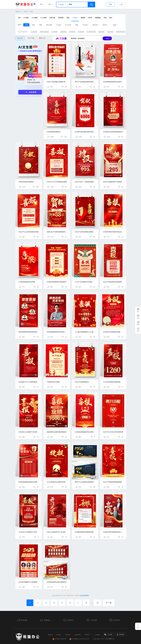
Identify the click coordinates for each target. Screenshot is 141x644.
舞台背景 (49, 25)
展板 (41, 25)
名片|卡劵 (68, 25)
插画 (68, 18)
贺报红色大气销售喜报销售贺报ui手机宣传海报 (57, 232)
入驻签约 (97, 635)
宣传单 (105, 25)
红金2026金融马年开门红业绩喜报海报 (57, 532)
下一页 (109, 603)
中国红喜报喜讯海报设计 (26, 182)
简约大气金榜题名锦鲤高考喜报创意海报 (85, 82)
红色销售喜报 (91, 32)
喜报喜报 (101, 32)
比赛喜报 (81, 32)
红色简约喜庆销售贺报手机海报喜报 (85, 132)
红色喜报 (34, 32)
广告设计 (26, 11)
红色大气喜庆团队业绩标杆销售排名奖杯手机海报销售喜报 (57, 82)
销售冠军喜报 (121, 32)
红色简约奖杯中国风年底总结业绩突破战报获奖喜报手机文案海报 (113, 232)
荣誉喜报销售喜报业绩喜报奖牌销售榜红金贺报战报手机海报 (29, 332)
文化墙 (59, 25)
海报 (33, 25)
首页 (41, 4)
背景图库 (61, 18)
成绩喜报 (63, 32)
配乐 (111, 18)
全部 (19, 18)
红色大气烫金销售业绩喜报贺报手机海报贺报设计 (113, 282)
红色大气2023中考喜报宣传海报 (57, 182)
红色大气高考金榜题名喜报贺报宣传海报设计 (85, 232)
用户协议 (68, 635)
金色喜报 (110, 32)
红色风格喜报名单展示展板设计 (57, 582)
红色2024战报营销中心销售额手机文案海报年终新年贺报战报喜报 (113, 182)
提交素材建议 (85, 595)
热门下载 (31, 38)
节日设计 (85, 25)
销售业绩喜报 (44, 32)
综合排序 (20, 38)
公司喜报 (55, 32)
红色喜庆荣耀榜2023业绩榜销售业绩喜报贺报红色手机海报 (29, 582)
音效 (105, 18)
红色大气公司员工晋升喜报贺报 (113, 432)
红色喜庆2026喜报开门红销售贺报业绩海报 (29, 432)
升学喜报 (72, 32)
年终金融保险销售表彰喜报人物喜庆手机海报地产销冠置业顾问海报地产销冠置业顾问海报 (57, 332)
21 (98, 603)
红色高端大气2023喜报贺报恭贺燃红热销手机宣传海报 (29, 382)
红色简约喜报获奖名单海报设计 (57, 282)
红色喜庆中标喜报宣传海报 (112, 332)
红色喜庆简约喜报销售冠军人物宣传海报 (113, 532)
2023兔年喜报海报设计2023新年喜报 (85, 332)
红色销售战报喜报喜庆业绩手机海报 (113, 82)
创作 (107, 38)
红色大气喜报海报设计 (82, 382)
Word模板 (35, 18)
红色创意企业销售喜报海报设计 (113, 132)
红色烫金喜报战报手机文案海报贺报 (85, 432)
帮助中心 (88, 635)
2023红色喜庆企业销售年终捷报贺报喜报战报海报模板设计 (57, 482)
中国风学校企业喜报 (53, 382)
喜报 (31, 11)
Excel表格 (44, 18)
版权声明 (78, 635)
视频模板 (98, 18)
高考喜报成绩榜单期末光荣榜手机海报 (29, 482)
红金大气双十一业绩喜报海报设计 (85, 182)
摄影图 (83, 18)
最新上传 (42, 38)
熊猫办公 (18, 11)
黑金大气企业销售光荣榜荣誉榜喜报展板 (85, 482)
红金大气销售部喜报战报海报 (112, 482)
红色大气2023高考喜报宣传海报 (29, 232)
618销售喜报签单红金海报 (27, 282)
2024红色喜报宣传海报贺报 (112, 382)
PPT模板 (26, 18)
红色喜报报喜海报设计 (54, 132)
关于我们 (58, 635)
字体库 (90, 18)
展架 (77, 25)
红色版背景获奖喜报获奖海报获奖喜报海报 (85, 532)
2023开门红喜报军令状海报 (83, 282)
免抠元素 (52, 18)
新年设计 (95, 25)
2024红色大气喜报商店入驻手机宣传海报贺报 (29, 532)
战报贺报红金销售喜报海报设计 (57, 432)
